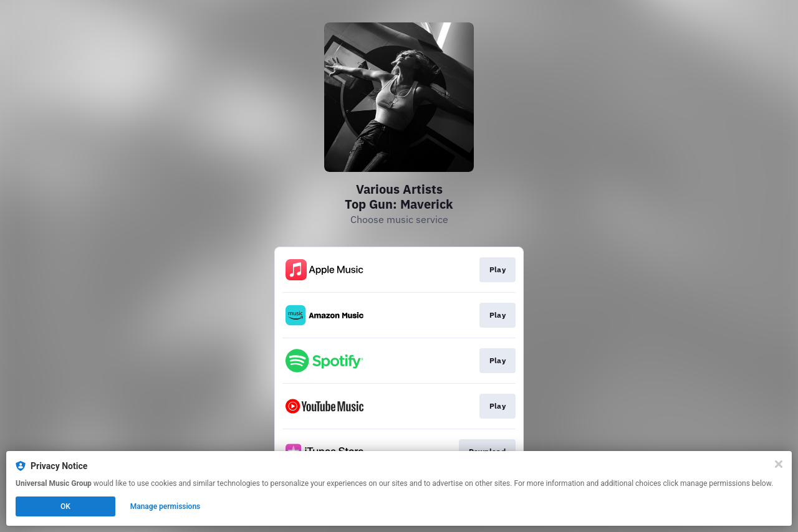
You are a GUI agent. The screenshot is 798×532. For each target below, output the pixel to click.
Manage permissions (166, 506)
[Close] (779, 464)
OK (65, 506)
